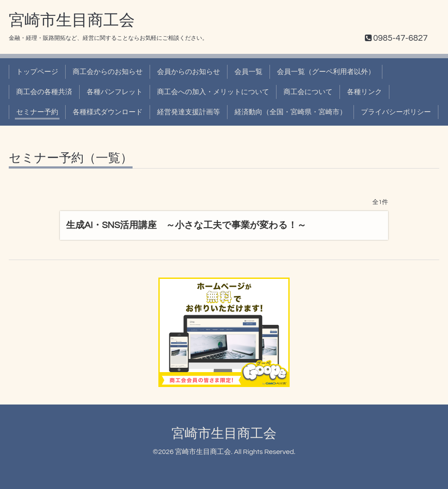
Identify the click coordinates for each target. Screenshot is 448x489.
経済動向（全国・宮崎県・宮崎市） (290, 112)
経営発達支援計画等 (189, 112)
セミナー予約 (37, 112)
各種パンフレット (115, 92)
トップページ (37, 72)
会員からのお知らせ (189, 72)
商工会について (308, 92)
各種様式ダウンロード (108, 112)
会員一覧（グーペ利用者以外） (326, 72)
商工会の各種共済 (44, 92)
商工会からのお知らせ (108, 72)
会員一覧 (248, 72)
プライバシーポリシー (396, 112)
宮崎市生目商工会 (72, 21)
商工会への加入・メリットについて (213, 92)
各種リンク (364, 92)
